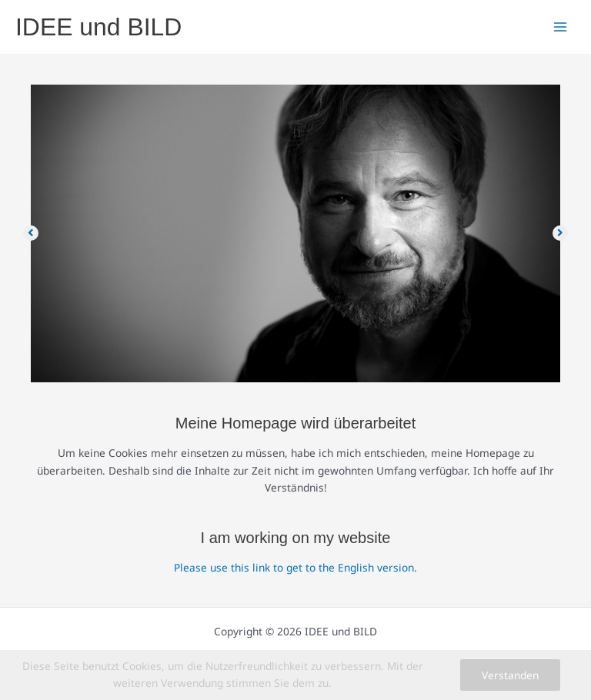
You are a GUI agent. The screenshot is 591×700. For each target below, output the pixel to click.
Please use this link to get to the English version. (295, 567)
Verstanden (510, 675)
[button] (31, 233)
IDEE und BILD (98, 27)
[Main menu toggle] (561, 27)
